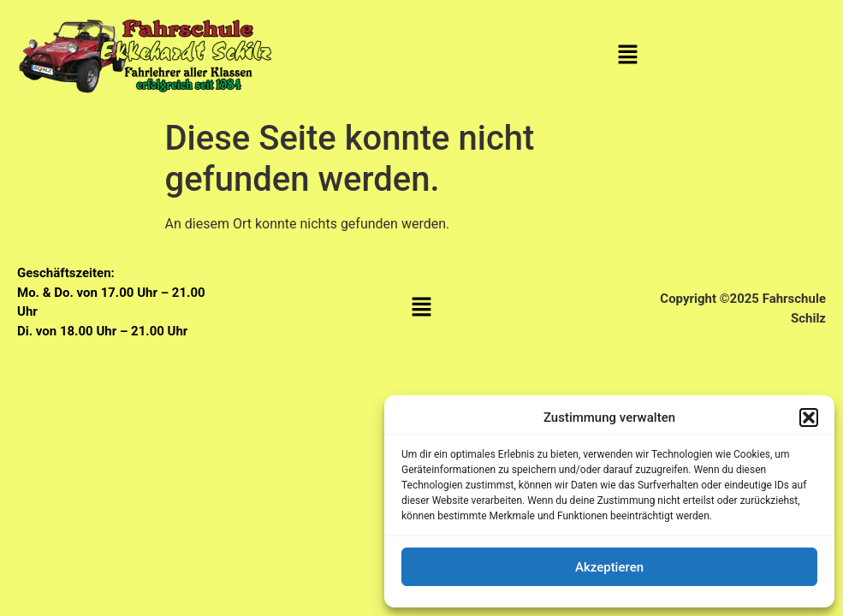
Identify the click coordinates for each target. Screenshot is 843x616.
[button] (809, 418)
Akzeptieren (609, 567)
